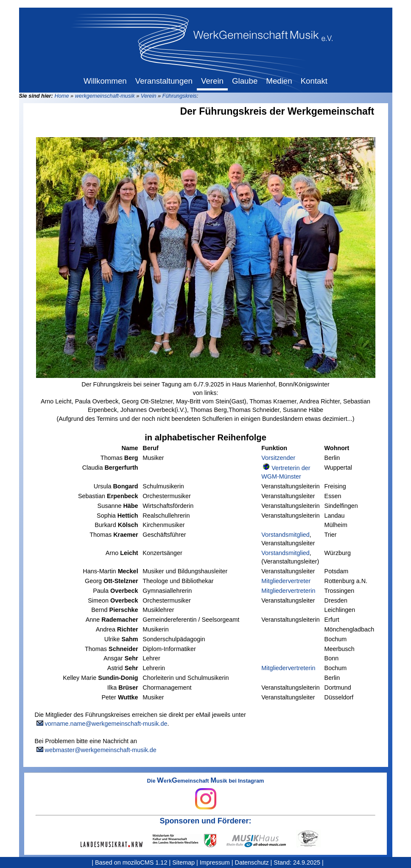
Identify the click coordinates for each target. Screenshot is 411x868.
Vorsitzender (278, 458)
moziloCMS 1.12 (145, 862)
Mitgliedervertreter (286, 581)
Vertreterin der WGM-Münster (286, 472)
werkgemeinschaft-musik (105, 96)
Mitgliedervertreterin (288, 591)
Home (62, 96)
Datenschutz (252, 862)
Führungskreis (180, 96)
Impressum (215, 862)
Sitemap (183, 862)
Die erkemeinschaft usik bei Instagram (206, 794)
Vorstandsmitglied (285, 535)
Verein (149, 96)
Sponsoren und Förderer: (206, 821)
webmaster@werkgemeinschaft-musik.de (101, 750)
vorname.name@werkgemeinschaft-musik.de (106, 724)
